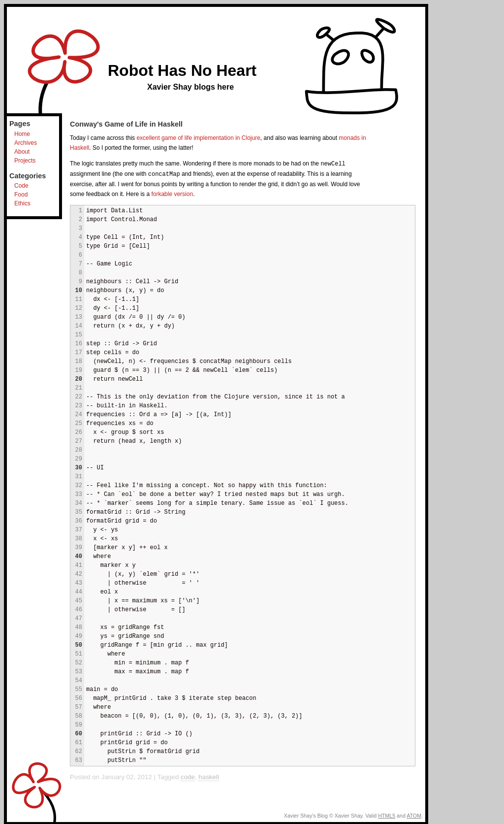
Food (21, 195)
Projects (25, 161)
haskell (209, 776)
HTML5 (387, 815)
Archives (26, 143)
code (188, 776)
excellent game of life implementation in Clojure (198, 138)
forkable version (172, 193)
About (22, 152)
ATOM (414, 815)
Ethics (22, 203)
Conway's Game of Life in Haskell (126, 124)
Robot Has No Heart (182, 70)
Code (21, 186)
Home (22, 134)
